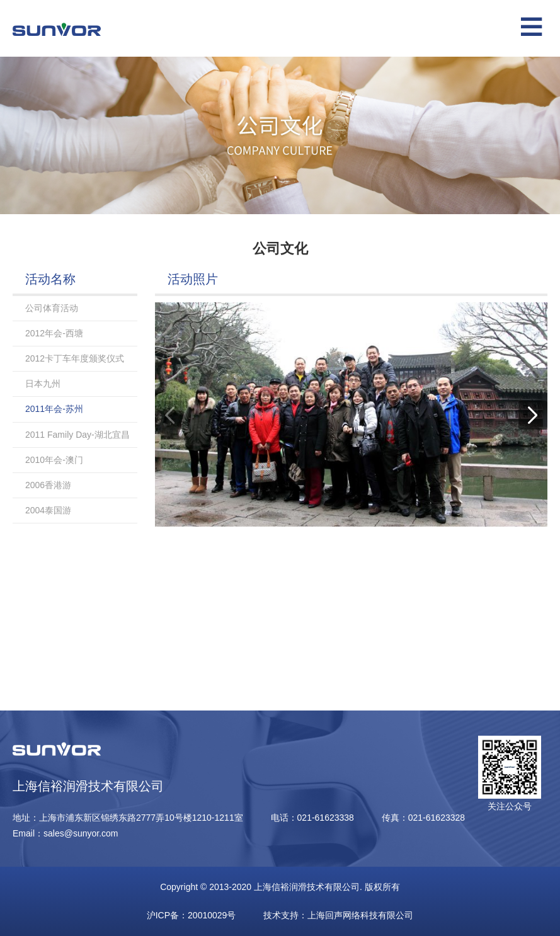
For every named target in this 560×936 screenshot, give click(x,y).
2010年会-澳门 (54, 460)
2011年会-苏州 (54, 409)
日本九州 (43, 384)
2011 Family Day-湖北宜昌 (77, 435)
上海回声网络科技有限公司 (360, 915)
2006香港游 (48, 485)
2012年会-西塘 (54, 333)
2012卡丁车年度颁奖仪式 (75, 358)
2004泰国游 (48, 510)
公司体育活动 (52, 308)
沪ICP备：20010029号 (191, 915)
